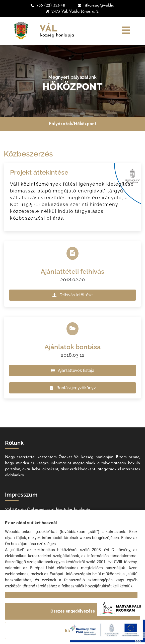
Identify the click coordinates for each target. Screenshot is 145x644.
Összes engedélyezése (73, 611)
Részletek (15, 595)
